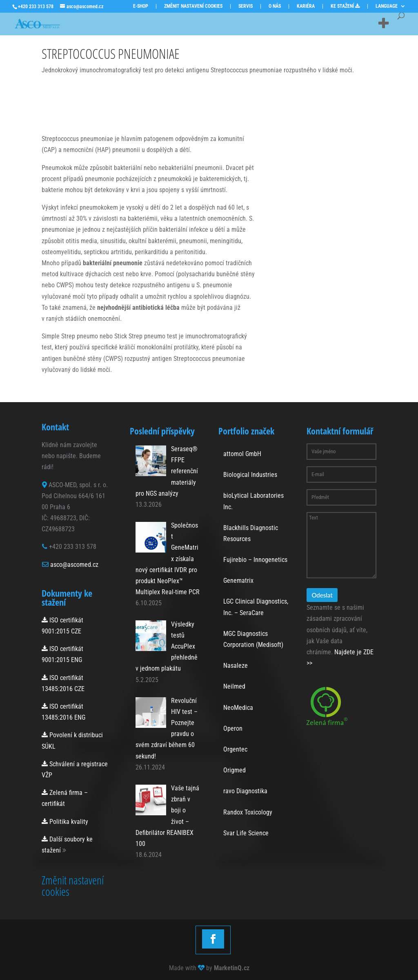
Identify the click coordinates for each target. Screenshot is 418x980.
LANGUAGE (387, 6)
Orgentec (235, 749)
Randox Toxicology (248, 812)
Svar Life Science (246, 833)
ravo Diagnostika (245, 791)
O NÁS (275, 6)
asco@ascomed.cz (74, 565)
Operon (233, 728)
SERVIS (246, 6)
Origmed (235, 770)
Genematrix (238, 581)
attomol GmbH (242, 454)
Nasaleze (236, 666)
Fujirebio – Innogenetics (255, 560)
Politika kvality (65, 822)
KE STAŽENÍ (345, 6)
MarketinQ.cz (232, 968)
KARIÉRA (306, 6)
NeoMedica (238, 708)
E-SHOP (141, 6)
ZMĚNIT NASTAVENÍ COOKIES (193, 6)
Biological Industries (250, 475)
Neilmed (234, 686)
